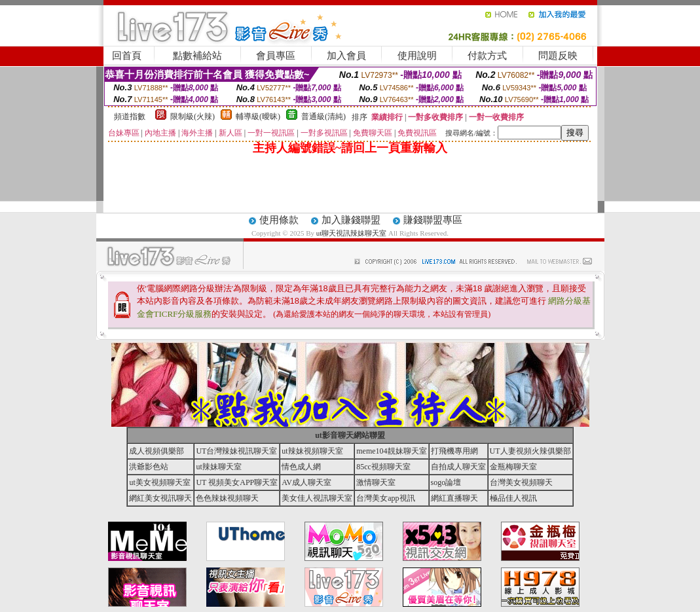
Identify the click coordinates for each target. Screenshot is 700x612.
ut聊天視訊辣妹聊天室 (352, 233)
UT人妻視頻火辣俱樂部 (530, 451)
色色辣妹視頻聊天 (227, 498)
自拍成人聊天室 (458, 467)
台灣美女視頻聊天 (521, 482)
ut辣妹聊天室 (218, 467)
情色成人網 (301, 467)
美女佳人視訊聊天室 (317, 498)
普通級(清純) (323, 117)
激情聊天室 (376, 482)
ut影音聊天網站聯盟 (350, 435)
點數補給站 (197, 56)
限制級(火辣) (193, 117)
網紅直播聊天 (454, 498)
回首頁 (127, 56)
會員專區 (276, 56)
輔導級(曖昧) (258, 117)
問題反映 (558, 56)
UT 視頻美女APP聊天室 (237, 482)
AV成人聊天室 (306, 482)
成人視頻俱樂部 (157, 451)
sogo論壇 (446, 482)
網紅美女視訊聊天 (160, 498)
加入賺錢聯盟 (351, 220)
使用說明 (417, 56)
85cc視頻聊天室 (383, 467)
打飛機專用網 (454, 451)
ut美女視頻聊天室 (159, 482)
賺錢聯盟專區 (433, 220)
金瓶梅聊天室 (513, 467)
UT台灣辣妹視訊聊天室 (236, 451)
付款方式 (487, 56)
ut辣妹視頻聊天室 (312, 451)
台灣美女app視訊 (385, 498)
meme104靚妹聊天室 (391, 451)
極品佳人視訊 (513, 498)
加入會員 (346, 56)
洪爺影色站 (149, 467)
